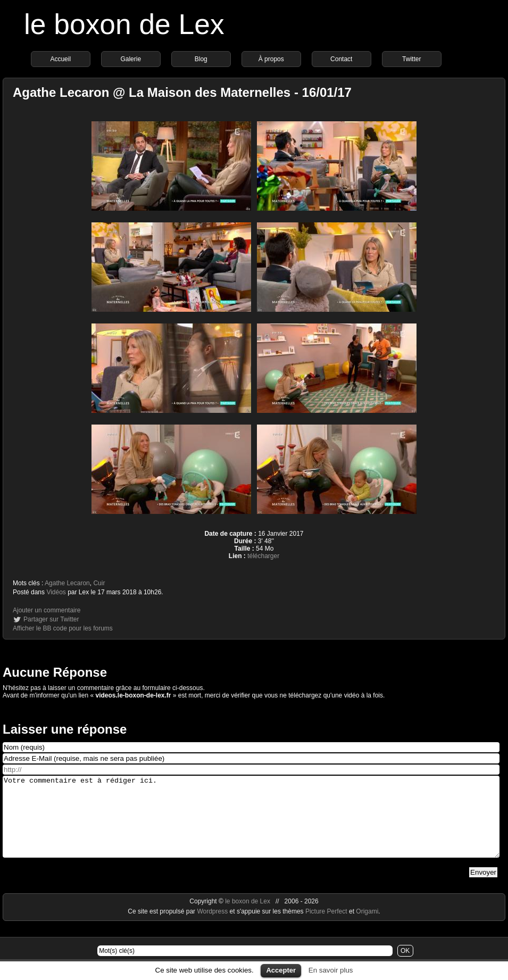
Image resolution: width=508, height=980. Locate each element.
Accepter (281, 970)
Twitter (411, 59)
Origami (367, 927)
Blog (201, 59)
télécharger (263, 556)
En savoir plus (331, 970)
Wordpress (213, 927)
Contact (341, 59)
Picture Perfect (326, 927)
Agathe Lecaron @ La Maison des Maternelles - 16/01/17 (182, 92)
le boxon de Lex (124, 24)
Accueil (60, 59)
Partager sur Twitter (51, 619)
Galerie (131, 59)
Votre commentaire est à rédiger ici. (251, 825)
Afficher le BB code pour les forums (63, 628)
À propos (271, 59)
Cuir (99, 583)
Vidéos (56, 592)
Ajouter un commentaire (47, 610)
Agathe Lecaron (67, 583)
